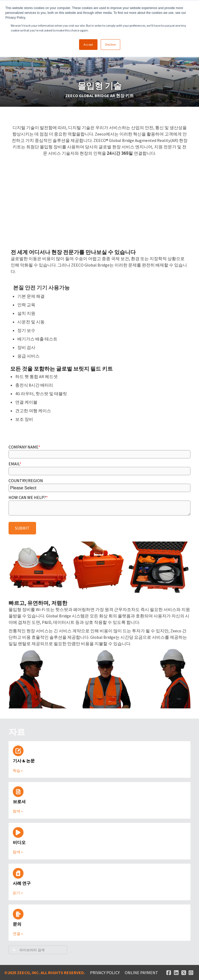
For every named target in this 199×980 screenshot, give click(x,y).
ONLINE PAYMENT (141, 973)
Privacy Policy (105, 973)
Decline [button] (110, 44)
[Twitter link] (184, 973)
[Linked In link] (176, 973)
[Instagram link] (191, 973)
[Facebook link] (169, 973)
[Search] (38, 950)
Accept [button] (88, 44)
